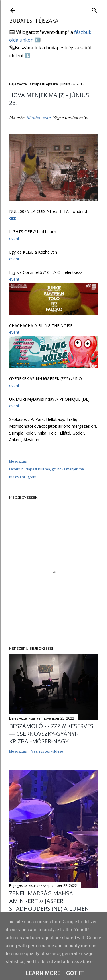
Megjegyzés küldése (47, 751)
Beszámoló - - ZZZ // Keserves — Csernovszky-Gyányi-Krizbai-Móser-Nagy (51, 734)
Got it (75, 973)
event (14, 238)
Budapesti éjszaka (34, 21)
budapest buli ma (36, 469)
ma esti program (23, 477)
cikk (13, 218)
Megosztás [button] (18, 461)
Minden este (39, 117)
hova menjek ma (71, 469)
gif (54, 469)
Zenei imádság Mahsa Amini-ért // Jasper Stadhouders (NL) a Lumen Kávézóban (49, 905)
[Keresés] (94, 9)
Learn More (43, 973)
